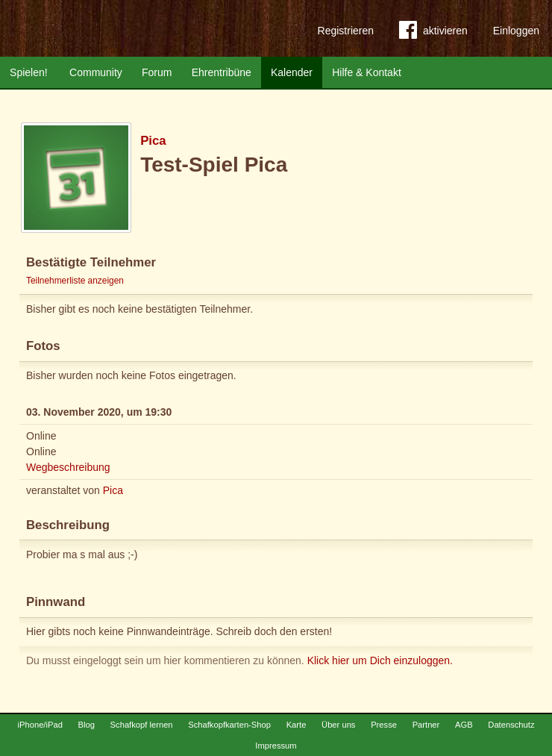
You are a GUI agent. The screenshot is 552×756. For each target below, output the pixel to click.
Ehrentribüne (222, 72)
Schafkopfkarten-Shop (229, 725)
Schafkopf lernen (142, 725)
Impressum (276, 746)
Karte (297, 725)
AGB (464, 725)
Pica (153, 141)
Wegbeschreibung (68, 467)
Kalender (292, 72)
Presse (384, 725)
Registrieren (346, 31)
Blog (87, 725)
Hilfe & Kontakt (367, 72)
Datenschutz (511, 725)
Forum (157, 72)
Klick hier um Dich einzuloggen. (380, 660)
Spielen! (29, 72)
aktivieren (433, 33)
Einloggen (516, 31)
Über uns (338, 725)
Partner (426, 725)
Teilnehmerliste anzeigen (75, 281)
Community (96, 72)
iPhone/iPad (40, 725)
